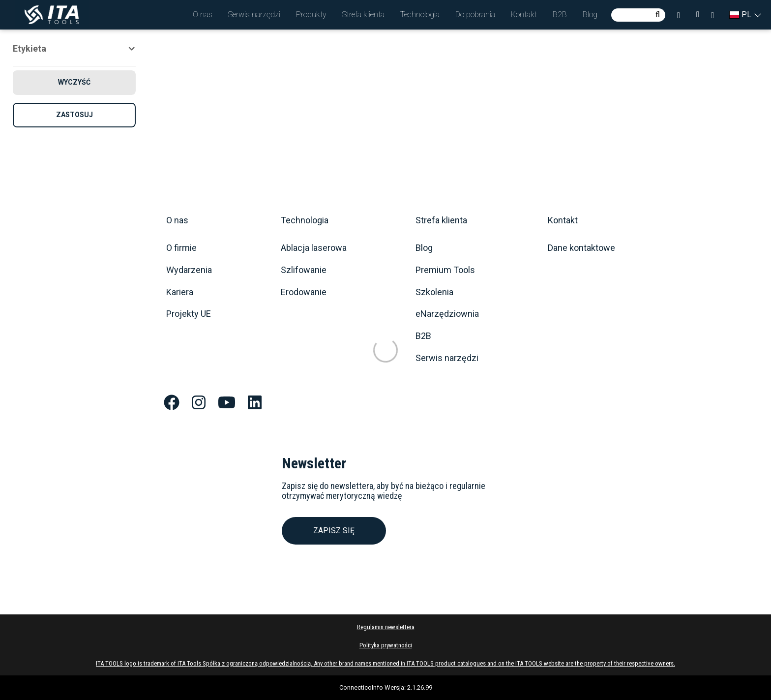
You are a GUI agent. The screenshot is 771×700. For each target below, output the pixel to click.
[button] (203, 15)
